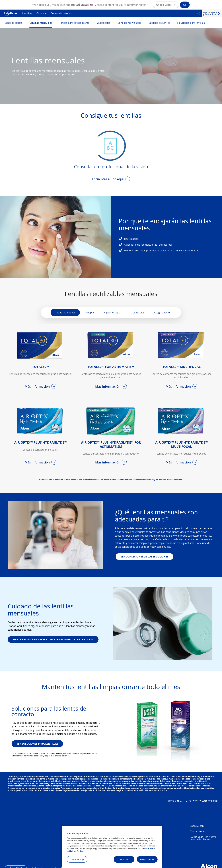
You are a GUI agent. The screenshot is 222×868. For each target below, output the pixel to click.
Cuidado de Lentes (159, 23)
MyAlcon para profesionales (210, 13)
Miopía (90, 313)
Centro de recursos (62, 13)
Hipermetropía (112, 313)
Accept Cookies (147, 859)
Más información (38, 386)
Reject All (124, 859)
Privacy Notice (76, 851)
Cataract (41, 13)
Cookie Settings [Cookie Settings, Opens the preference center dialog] (77, 859)
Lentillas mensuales (41, 23)
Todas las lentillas (65, 313)
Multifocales (103, 23)
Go (185, 5)
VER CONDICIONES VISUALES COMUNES (144, 557)
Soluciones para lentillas (191, 23)
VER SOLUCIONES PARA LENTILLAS (37, 744)
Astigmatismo (162, 313)
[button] (166, 5)
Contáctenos (197, 831)
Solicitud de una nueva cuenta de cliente (203, 838)
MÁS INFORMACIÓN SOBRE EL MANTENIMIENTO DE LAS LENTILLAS (53, 639)
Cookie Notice (149, 848)
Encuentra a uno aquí (108, 179)
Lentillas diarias (13, 23)
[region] (112, 847)
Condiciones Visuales (129, 23)
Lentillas (27, 13)
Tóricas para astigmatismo (74, 23)
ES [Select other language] (198, 13)
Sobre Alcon (197, 826)
